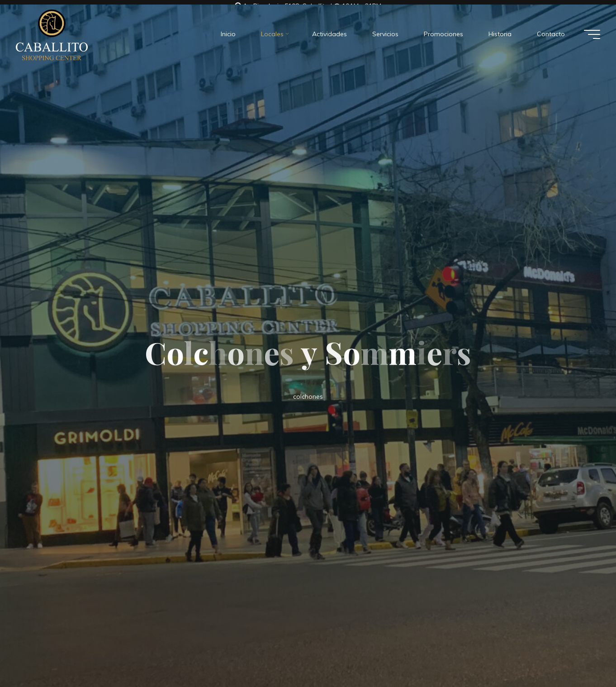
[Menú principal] (592, 30)
